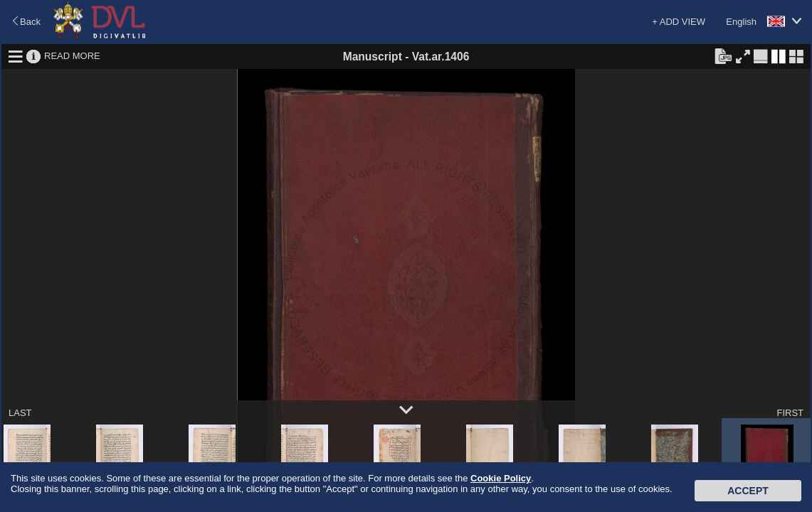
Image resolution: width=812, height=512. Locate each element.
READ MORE (72, 56)
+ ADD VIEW (679, 22)
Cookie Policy (501, 478)
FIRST (790, 413)
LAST (20, 413)
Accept (748, 491)
